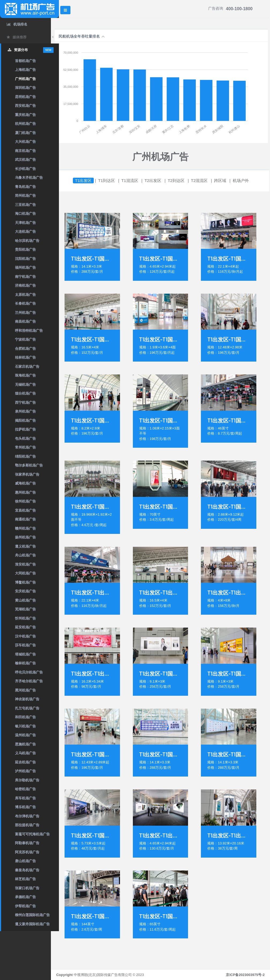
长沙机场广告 (25, 169)
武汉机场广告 (25, 160)
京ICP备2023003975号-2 (245, 975)
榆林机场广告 (25, 663)
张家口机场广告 (27, 888)
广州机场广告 (25, 79)
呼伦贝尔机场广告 (29, 672)
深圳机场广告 (25, 88)
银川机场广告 (25, 726)
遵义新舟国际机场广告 (32, 924)
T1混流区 (138, 181)
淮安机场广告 (25, 564)
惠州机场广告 (25, 492)
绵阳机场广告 (25, 456)
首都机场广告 (25, 61)
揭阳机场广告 (25, 420)
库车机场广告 (25, 798)
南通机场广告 (25, 519)
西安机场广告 (25, 106)
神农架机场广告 (27, 699)
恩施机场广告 (25, 744)
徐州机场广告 (25, 501)
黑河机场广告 (25, 690)
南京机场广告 (25, 151)
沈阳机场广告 (25, 259)
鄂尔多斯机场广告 (29, 465)
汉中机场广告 (25, 636)
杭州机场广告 (25, 124)
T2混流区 (207, 181)
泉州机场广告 (25, 411)
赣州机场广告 (25, 528)
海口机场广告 (25, 214)
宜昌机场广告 (25, 510)
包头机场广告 (25, 438)
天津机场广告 (25, 223)
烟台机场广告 (25, 393)
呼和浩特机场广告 (29, 331)
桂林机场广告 (25, 357)
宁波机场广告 (25, 339)
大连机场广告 (25, 232)
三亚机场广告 (25, 205)
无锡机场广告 (25, 385)
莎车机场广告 (25, 645)
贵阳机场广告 (25, 249)
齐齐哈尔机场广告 (29, 681)
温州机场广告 (25, 735)
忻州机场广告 (25, 618)
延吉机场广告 (25, 762)
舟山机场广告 (25, 555)
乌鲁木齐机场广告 (29, 178)
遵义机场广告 (25, 546)
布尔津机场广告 (27, 816)
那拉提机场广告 (27, 825)
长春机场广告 (25, 303)
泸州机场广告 (25, 771)
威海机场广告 (25, 483)
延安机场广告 (25, 627)
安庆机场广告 (25, 591)
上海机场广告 (25, 70)
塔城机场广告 (25, 654)
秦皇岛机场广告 (27, 870)
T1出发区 (91, 181)
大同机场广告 (25, 573)
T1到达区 (115, 181)
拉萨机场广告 (25, 429)
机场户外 (249, 181)
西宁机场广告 (25, 402)
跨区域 (228, 181)
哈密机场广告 (25, 789)
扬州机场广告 (25, 537)
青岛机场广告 (25, 187)
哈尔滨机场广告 (27, 241)
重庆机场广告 (25, 115)
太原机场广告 (25, 295)
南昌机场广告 (25, 321)
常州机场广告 (25, 447)
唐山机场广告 (25, 861)
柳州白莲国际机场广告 (32, 915)
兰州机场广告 (25, 313)
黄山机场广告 (25, 600)
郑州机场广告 (25, 196)
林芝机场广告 (25, 879)
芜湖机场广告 (25, 609)
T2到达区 (184, 181)
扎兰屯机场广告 (27, 708)
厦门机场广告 (25, 133)
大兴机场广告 (25, 142)
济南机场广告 (25, 285)
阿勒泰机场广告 (27, 843)
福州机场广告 (25, 267)
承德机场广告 (25, 897)
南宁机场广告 (25, 277)
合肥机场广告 (25, 349)
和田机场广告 (25, 717)
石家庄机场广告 (27, 367)
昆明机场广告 (25, 97)
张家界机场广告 (27, 474)
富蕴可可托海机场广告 (32, 834)
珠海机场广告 (25, 375)
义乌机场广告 (25, 753)
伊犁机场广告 (25, 906)
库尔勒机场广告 (27, 780)
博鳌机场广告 (25, 582)
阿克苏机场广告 (27, 852)
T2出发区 (161, 181)
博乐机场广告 (25, 807)
